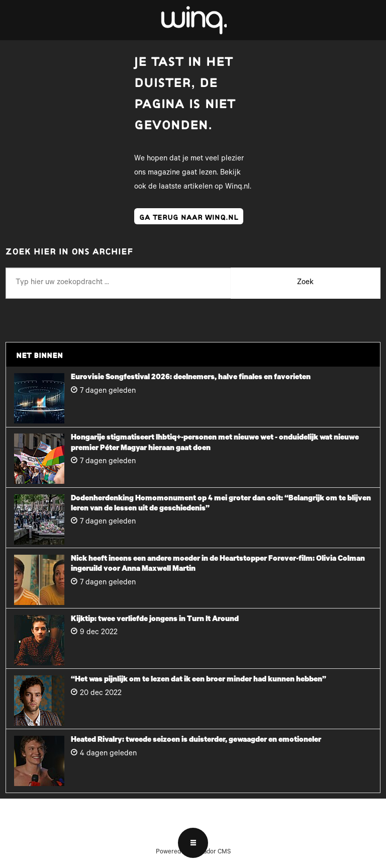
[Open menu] (193, 843)
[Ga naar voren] (193, 20)
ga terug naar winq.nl (189, 216)
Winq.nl (237, 187)
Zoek (305, 283)
